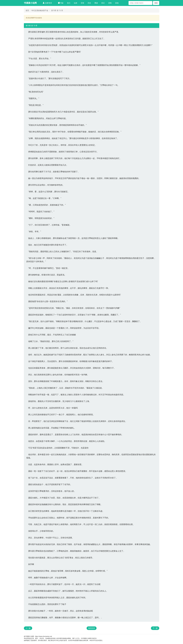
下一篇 (155, 628)
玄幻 (69, 3)
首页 (27, 10)
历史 (89, 3)
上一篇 (28, 628)
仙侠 (76, 3)
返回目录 (92, 628)
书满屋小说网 (30, 3)
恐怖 (110, 3)
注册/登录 (47, 3)
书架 (61, 3)
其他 (117, 3)
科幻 (103, 3)
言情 (82, 3)
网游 (96, 3)
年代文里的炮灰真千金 (40, 10)
